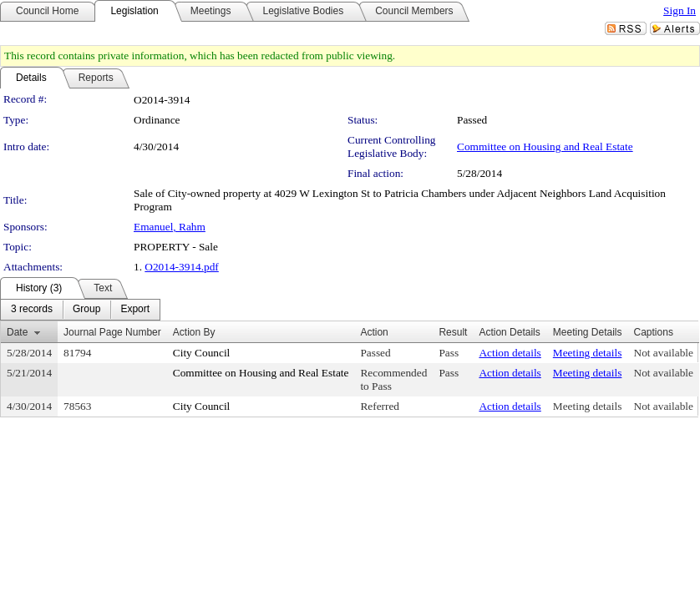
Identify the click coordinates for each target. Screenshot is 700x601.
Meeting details (588, 353)
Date (17, 332)
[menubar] (80, 310)
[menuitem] (32, 310)
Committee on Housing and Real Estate (545, 146)
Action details (510, 353)
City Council (202, 353)
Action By (194, 332)
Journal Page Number (112, 332)
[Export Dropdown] (135, 310)
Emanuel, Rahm (170, 227)
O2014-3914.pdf (181, 267)
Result (453, 332)
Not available (664, 353)
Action (374, 332)
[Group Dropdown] (86, 310)
